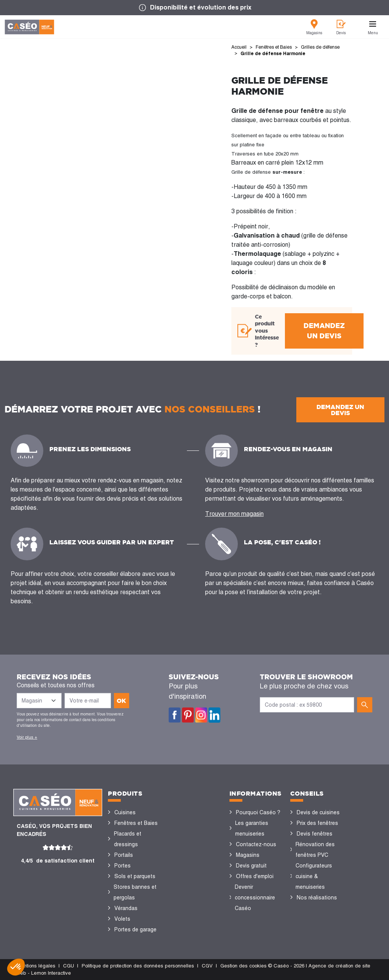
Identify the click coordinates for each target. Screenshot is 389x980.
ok (121, 701)
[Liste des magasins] (39, 701)
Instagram (201, 715)
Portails (124, 855)
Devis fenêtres (315, 834)
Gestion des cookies (244, 966)
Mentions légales (36, 966)
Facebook (175, 715)
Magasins (248, 855)
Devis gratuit (251, 866)
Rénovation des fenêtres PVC (315, 850)
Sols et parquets (135, 876)
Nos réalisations (317, 898)
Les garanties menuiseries (252, 828)
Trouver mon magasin (234, 514)
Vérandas (126, 908)
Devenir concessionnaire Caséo (255, 898)
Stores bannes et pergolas (135, 892)
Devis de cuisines (318, 812)
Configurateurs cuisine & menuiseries (314, 876)
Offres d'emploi (255, 876)
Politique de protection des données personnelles (138, 966)
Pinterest (188, 715)
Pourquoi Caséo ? (258, 812)
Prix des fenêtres (317, 823)
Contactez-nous (256, 844)
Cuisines (125, 812)
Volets (122, 919)
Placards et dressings (128, 839)
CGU (69, 966)
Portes (123, 866)
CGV (207, 966)
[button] (16, 967)
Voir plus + (27, 737)
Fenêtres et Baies (136, 823)
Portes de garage (135, 929)
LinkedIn (214, 715)
